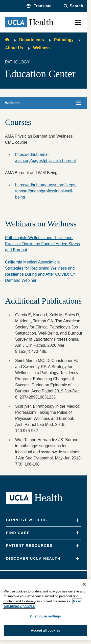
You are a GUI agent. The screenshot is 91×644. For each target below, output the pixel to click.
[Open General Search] (73, 6)
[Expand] (77, 520)
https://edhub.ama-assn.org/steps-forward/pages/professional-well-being (46, 191)
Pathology (64, 40)
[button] (39, 6)
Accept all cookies (45, 630)
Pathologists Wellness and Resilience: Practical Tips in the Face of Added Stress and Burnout (42, 244)
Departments (32, 40)
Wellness (42, 48)
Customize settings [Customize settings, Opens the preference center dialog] (45, 616)
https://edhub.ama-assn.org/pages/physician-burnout (45, 158)
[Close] (84, 584)
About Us (14, 48)
